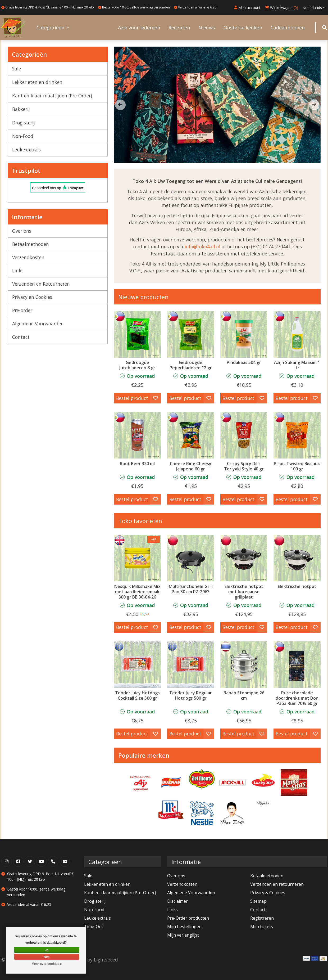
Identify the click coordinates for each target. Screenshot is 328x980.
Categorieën (50, 28)
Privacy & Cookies (268, 893)
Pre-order (22, 310)
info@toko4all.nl (202, 246)
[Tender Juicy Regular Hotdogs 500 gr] (191, 665)
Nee (47, 957)
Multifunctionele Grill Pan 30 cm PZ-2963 (191, 589)
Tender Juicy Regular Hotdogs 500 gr (191, 695)
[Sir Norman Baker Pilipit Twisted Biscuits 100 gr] (297, 435)
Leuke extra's (26, 150)
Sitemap (258, 901)
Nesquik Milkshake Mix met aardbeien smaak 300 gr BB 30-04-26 (137, 592)
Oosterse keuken (243, 28)
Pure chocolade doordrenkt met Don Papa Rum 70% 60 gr (297, 698)
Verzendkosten (28, 257)
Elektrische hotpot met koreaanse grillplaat (244, 592)
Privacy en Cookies (32, 297)
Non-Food (23, 136)
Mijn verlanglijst (183, 935)
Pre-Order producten (188, 918)
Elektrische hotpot (297, 586)
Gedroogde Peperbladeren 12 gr (191, 365)
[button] (314, 105)
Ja (47, 950)
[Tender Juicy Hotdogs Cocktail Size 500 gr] (137, 665)
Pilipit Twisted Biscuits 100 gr (297, 466)
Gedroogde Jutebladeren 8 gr (137, 365)
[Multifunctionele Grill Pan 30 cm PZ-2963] (191, 558)
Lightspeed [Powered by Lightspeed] (106, 960)
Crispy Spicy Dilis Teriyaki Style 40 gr (244, 466)
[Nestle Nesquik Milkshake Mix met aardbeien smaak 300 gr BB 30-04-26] (137, 558)
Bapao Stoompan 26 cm (244, 695)
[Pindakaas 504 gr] (244, 334)
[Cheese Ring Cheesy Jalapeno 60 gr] (191, 435)
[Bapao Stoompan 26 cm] (244, 665)
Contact (21, 337)
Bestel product (132, 398)
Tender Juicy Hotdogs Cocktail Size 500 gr (137, 695)
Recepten (179, 28)
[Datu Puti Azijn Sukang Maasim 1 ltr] (297, 334)
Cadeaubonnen (288, 28)
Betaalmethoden (31, 244)
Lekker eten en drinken (37, 82)
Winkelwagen (281, 8)
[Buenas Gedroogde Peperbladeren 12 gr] (191, 334)
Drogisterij (24, 123)
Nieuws (207, 28)
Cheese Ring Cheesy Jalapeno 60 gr (191, 466)
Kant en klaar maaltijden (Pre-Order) (52, 96)
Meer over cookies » (47, 964)
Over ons (22, 231)
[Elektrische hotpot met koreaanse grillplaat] (244, 558)
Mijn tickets (262, 927)
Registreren (262, 918)
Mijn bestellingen (184, 927)
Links (18, 271)
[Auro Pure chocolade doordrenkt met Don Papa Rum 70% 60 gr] (297, 665)
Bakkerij (21, 109)
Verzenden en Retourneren (41, 284)
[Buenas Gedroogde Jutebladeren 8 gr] (137, 334)
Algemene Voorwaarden (38, 323)
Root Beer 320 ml (137, 464)
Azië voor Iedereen (139, 28)
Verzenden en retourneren (277, 884)
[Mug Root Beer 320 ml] (137, 435)
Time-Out (94, 927)
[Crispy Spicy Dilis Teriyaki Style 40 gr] (244, 435)
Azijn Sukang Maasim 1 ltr (297, 365)
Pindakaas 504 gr (244, 362)
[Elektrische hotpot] (297, 558)
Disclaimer (177, 901)
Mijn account (247, 8)
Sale (17, 69)
